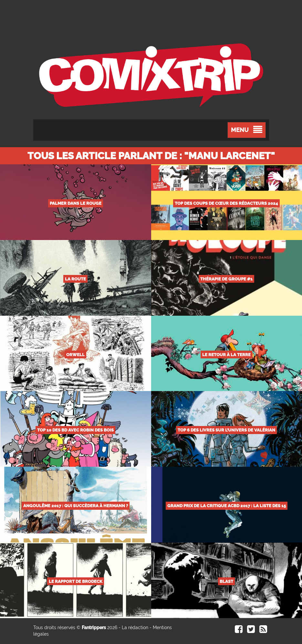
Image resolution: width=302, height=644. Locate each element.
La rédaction (135, 628)
